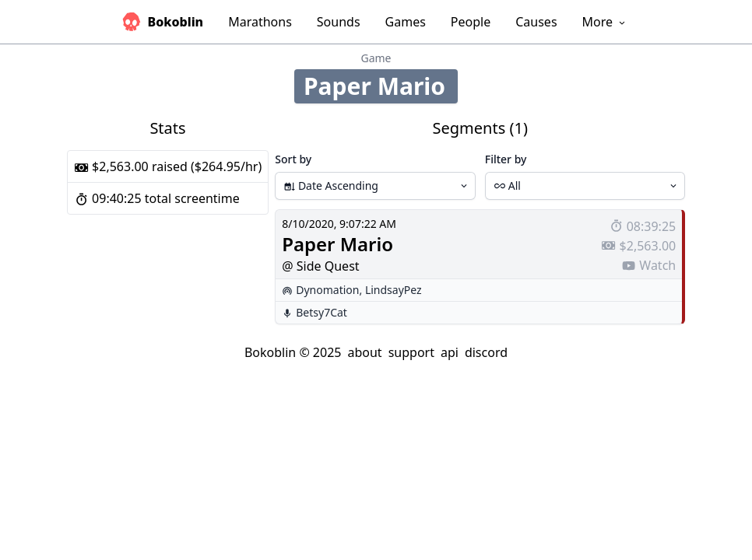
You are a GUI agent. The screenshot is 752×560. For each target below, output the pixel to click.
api (450, 352)
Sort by (293, 159)
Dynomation (327, 290)
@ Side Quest (320, 266)
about (364, 352)
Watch (648, 265)
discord (486, 352)
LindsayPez (394, 290)
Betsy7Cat (322, 312)
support (411, 352)
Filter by (506, 159)
